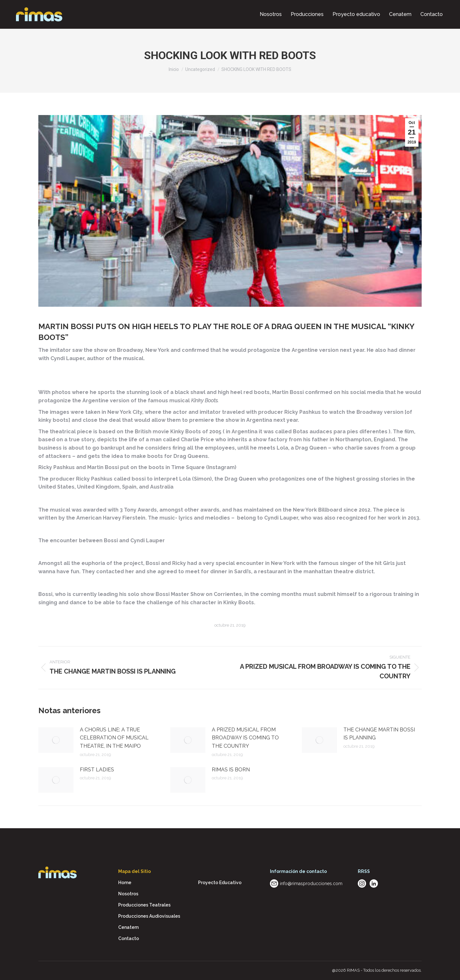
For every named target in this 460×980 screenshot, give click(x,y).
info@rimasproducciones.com (311, 884)
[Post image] (56, 740)
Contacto (129, 938)
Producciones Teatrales (144, 905)
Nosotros (128, 894)
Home (125, 883)
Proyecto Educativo (220, 883)
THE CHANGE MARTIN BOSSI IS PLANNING (379, 734)
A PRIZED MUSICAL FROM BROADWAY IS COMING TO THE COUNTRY (245, 738)
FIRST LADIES (97, 770)
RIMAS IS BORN (231, 770)
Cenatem (128, 927)
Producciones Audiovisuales (149, 916)
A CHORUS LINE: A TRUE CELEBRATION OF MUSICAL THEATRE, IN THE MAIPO (114, 738)
